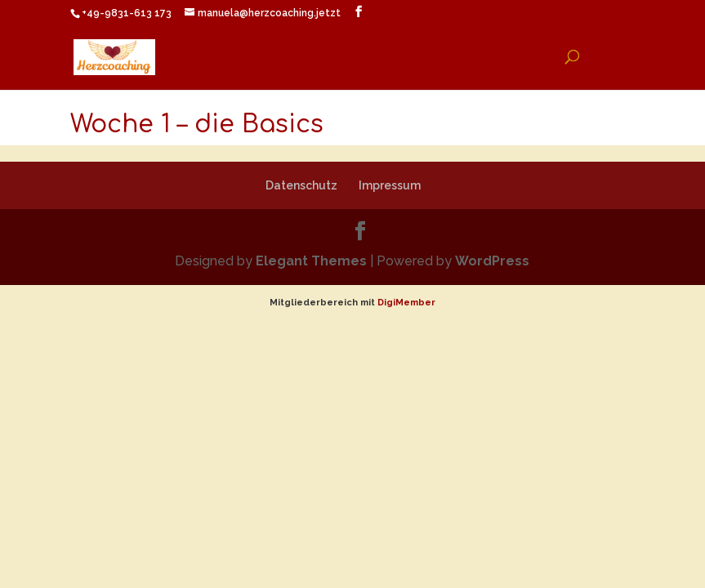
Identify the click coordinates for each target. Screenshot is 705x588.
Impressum (390, 185)
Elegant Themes (311, 261)
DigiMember (406, 303)
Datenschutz (301, 185)
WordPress (492, 261)
